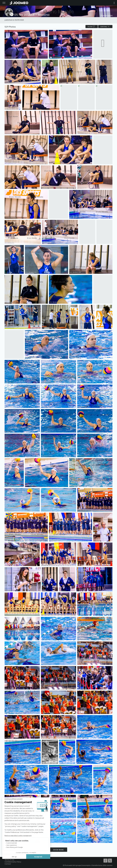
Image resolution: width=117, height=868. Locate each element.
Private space (107, 15)
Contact (8, 864)
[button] (6, 856)
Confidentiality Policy (13, 862)
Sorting (105, 27)
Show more (58, 850)
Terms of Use (9, 860)
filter (92, 27)
